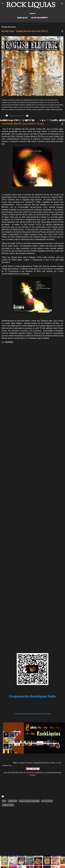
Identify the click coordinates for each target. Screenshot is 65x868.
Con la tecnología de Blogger (32, 864)
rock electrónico (47, 801)
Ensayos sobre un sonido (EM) (29, 801)
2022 (4, 801)
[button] (62, 31)
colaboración (12, 801)
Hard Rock (22, 18)
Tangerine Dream (8, 805)
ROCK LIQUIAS (31, 5)
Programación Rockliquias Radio (33, 696)
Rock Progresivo (40, 18)
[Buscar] (62, 4)
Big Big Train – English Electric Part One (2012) (25, 31)
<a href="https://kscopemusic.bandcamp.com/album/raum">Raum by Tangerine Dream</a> (33, 611)
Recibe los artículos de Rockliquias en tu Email (33, 714)
